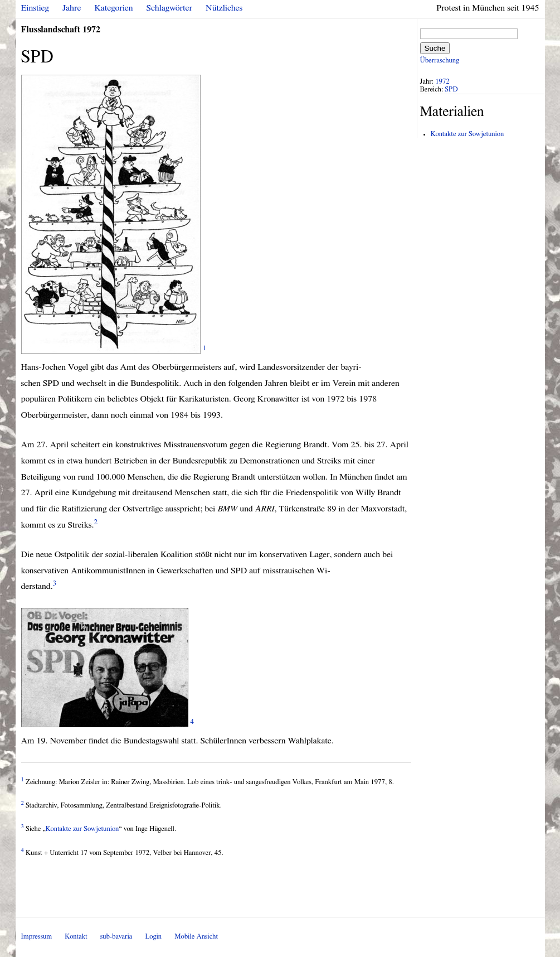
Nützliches (224, 8)
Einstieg (35, 8)
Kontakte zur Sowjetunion (82, 829)
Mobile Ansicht (196, 937)
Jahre (72, 8)
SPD (451, 90)
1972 (442, 82)
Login (153, 937)
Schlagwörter (169, 8)
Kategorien (114, 8)
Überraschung (440, 61)
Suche (435, 48)
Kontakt (76, 937)
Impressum (37, 937)
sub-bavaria (116, 937)
